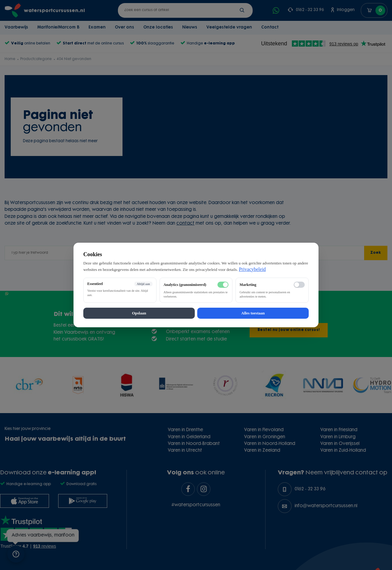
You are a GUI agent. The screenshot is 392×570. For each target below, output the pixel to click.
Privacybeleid (252, 269)
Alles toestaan (253, 313)
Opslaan (139, 313)
